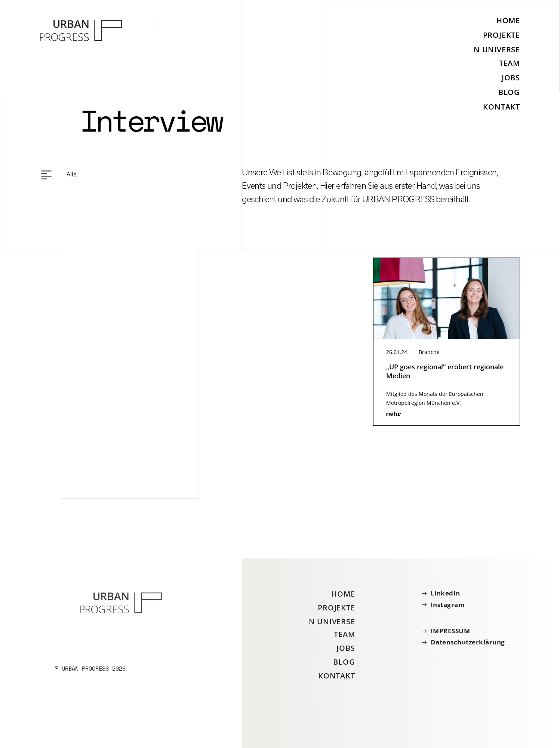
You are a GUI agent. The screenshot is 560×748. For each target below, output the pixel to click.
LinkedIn (445, 593)
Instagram (448, 605)
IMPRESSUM (450, 631)
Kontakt (501, 107)
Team (510, 63)
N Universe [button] (497, 50)
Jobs (511, 78)
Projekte (501, 35)
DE (157, 23)
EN (174, 23)
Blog (509, 92)
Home (508, 21)
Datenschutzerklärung (468, 642)
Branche (429, 352)
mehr (394, 413)
